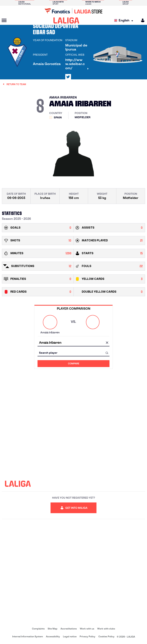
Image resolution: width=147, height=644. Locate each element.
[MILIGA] (141, 20)
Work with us (87, 629)
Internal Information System (28, 636)
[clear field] (107, 343)
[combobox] (73, 343)
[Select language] (125, 21)
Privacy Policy (87, 636)
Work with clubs (106, 629)
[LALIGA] (66, 20)
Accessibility (53, 636)
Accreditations (69, 629)
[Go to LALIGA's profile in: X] (68, 77)
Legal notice (70, 636)
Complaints (38, 629)
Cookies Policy (106, 636)
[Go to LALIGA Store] (73, 11)
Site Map (53, 629)
